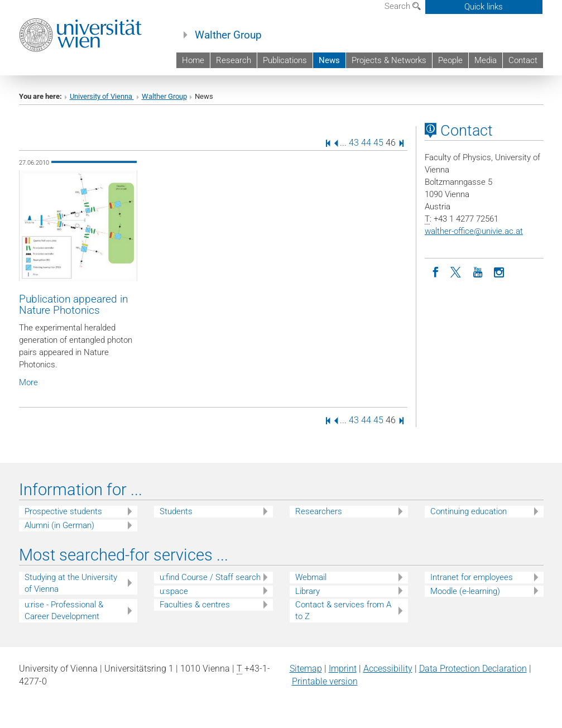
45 (378, 143)
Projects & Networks (389, 60)
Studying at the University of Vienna (71, 583)
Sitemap (306, 669)
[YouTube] (478, 271)
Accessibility (388, 669)
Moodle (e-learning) (465, 591)
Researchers (319, 511)
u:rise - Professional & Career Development (64, 610)
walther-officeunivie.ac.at (474, 231)
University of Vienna (102, 96)
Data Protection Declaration (473, 669)
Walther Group (228, 35)
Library (308, 591)
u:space (174, 591)
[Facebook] (435, 271)
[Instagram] (499, 271)
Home (193, 60)
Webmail (311, 577)
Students (176, 511)
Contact (523, 60)
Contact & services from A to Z (343, 610)
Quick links (484, 7)
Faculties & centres (195, 605)
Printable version (325, 681)
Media (486, 60)
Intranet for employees (472, 577)
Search (403, 6)
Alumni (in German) (59, 525)
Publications (285, 60)
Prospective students (63, 511)
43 (354, 143)
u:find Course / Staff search (210, 577)
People (450, 60)
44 (366, 143)
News (329, 60)
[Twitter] (457, 271)
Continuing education (469, 511)
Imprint (343, 669)
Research (234, 60)
